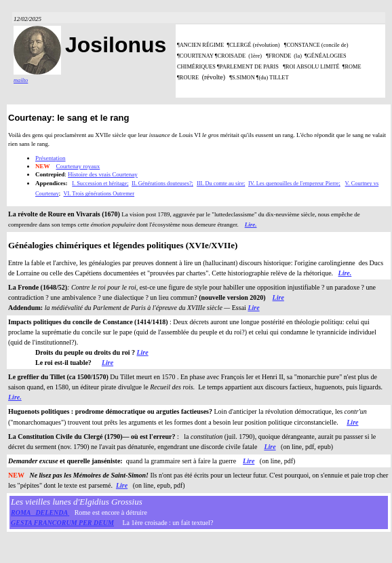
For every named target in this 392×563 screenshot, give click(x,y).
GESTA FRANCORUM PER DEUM (62, 523)
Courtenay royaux (78, 166)
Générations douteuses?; (166, 183)
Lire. (251, 225)
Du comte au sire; (225, 183)
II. (135, 183)
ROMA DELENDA (39, 512)
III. (201, 183)
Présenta (46, 158)
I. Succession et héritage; (100, 183)
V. (348, 183)
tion (61, 158)
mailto (21, 80)
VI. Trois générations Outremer (99, 194)
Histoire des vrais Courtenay (103, 174)
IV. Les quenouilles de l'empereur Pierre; (294, 183)
